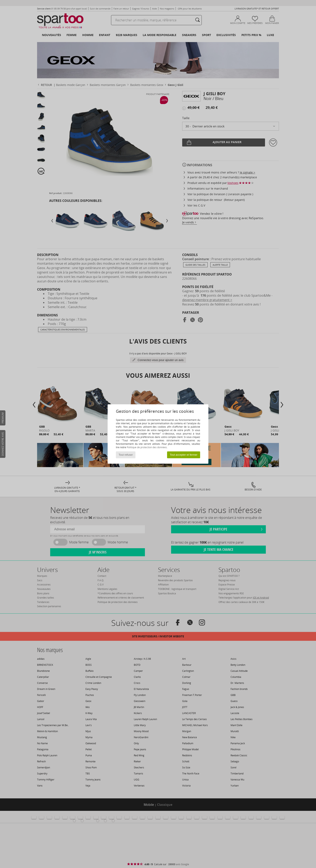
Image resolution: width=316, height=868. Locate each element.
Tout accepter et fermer (183, 455)
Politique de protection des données (147, 447)
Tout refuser (126, 455)
